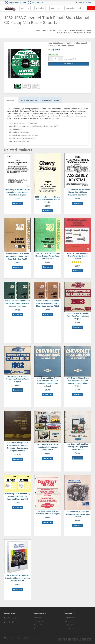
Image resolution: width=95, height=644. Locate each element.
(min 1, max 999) (70, 59)
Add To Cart (48, 211)
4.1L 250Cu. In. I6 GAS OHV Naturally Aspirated (74, 33)
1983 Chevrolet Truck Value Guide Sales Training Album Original (78, 316)
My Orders (69, 621)
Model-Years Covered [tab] (51, 100)
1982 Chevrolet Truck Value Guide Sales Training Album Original (17, 379)
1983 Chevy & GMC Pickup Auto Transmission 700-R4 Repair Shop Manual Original (17, 192)
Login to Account (71, 618)
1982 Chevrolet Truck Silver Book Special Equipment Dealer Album (47, 447)
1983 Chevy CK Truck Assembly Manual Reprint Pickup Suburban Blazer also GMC (17, 496)
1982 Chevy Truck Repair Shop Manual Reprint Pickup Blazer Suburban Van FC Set (17, 303)
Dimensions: (14, 138)
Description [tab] (11, 100)
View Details (17, 203)
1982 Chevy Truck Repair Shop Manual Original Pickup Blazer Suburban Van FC (48, 256)
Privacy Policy (39, 625)
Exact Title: (13, 126)
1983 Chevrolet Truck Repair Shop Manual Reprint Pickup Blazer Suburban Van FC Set (48, 303)
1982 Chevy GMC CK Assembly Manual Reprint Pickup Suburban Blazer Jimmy (78, 192)
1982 (45, 30)
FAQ (36, 629)
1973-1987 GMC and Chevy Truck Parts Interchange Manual (78, 256)
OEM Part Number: (16, 141)
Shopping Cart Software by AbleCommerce (21, 638)
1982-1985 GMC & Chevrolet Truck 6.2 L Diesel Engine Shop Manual (78, 514)
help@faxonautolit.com (18, 3)
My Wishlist (69, 625)
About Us (38, 618)
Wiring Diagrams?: (16, 132)
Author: (12, 123)
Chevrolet (52, 30)
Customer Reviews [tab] (29, 100)
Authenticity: (14, 135)
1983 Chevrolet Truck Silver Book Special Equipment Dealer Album (78, 447)
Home (38, 30)
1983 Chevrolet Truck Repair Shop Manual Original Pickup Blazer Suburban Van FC (17, 256)
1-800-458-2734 (37, 3)
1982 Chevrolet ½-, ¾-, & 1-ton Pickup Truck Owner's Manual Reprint (47, 199)
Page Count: (13, 129)
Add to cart (69, 64)
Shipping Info (39, 621)
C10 (60, 30)
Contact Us (69, 629)
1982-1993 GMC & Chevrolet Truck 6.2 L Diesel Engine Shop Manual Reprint (17, 578)
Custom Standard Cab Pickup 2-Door (77, 30)
